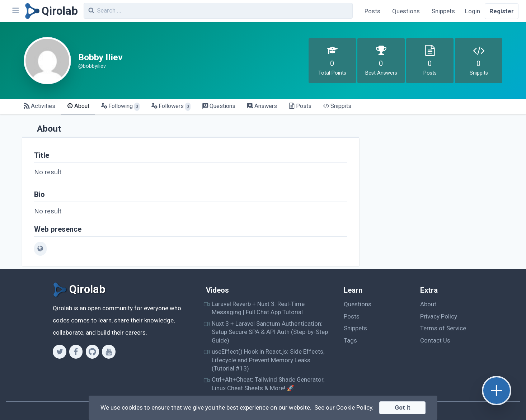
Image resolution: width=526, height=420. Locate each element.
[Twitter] (59, 351)
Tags (350, 340)
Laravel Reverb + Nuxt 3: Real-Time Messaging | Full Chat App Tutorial (258, 308)
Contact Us (435, 340)
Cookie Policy (354, 407)
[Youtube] (109, 351)
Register (502, 11)
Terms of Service (443, 328)
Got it (403, 407)
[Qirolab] (50, 11)
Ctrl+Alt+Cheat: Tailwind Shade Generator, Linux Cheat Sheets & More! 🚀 (268, 384)
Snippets (443, 11)
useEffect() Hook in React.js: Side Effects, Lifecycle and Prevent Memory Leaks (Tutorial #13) (268, 360)
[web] (40, 249)
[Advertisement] (439, 171)
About (428, 304)
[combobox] (218, 11)
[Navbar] (15, 11)
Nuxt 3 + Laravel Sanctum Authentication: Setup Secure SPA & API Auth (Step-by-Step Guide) (270, 332)
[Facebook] (76, 351)
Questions (406, 11)
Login (473, 11)
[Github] (92, 351)
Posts (372, 11)
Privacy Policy (439, 316)
